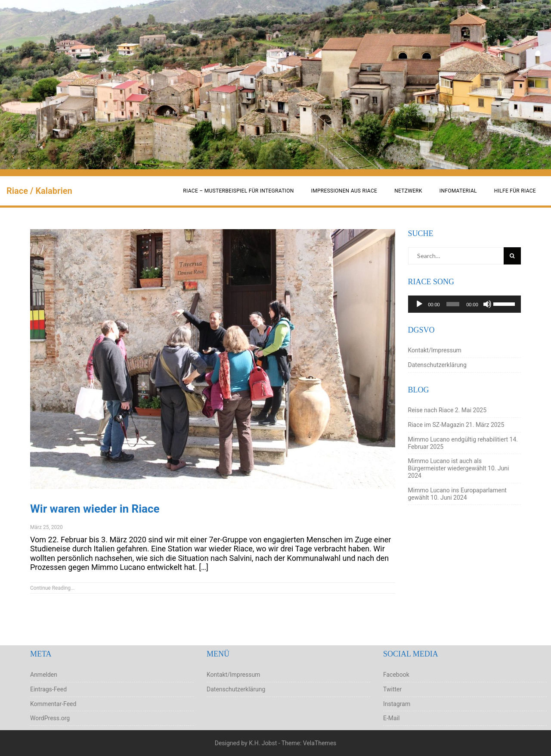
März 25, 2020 (46, 527)
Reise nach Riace (431, 410)
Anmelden (44, 675)
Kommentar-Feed (53, 704)
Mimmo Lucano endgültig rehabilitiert (458, 439)
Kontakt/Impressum (435, 350)
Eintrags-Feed (48, 689)
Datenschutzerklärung (437, 365)
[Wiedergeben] (419, 304)
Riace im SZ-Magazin (436, 425)
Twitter (392, 689)
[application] (465, 304)
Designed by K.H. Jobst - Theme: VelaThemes (276, 743)
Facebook (396, 675)
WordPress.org (50, 718)
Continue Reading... (53, 588)
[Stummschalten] (487, 304)
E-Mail (391, 718)
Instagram (397, 704)
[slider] (453, 304)
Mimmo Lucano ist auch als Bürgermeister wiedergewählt (447, 465)
